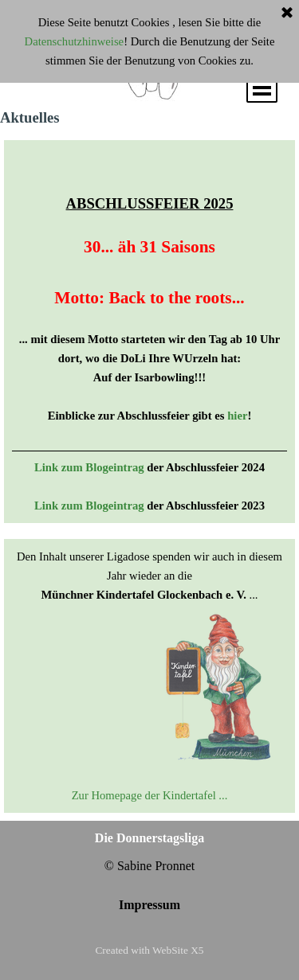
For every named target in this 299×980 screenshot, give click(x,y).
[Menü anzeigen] (262, 87)
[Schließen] (287, 14)
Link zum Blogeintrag (89, 467)
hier (237, 416)
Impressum (149, 905)
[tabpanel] (149, 332)
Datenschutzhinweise (75, 41)
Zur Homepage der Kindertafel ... (150, 795)
